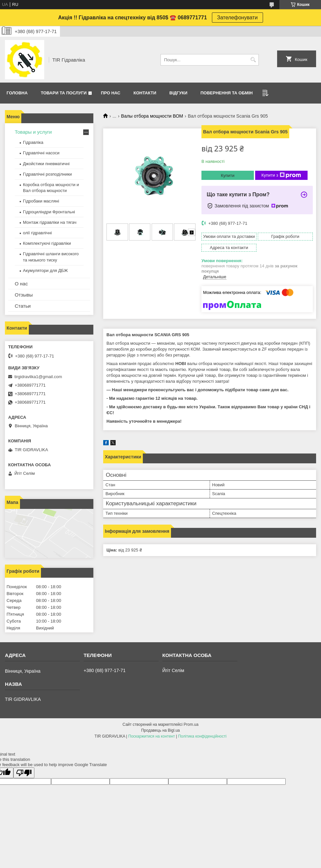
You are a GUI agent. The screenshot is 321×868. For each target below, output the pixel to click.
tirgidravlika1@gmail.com (38, 377)
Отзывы (24, 295)
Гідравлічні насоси (41, 153)
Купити (228, 175)
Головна (17, 93)
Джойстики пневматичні (46, 164)
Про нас (111, 93)
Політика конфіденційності (202, 736)
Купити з (281, 175)
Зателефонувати (237, 18)
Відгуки (178, 93)
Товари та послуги (64, 93)
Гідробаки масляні (41, 201)
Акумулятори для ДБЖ (45, 270)
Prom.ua (191, 724)
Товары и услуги (33, 132)
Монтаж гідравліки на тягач (50, 222)
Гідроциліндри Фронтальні (49, 212)
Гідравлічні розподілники (47, 174)
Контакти (145, 93)
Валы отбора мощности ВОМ (152, 116)
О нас (21, 284)
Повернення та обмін (227, 93)
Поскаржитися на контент (152, 736)
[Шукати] (253, 60)
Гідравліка (33, 142)
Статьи (23, 306)
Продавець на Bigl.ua (160, 730)
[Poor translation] (24, 773)
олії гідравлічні (37, 233)
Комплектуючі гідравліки (47, 243)
